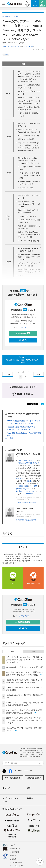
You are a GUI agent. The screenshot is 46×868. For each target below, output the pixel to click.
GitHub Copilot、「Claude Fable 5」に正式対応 (25, 667)
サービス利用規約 (16, 862)
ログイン (23, 340)
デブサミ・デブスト (10, 800)
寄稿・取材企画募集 (13, 778)
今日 (13, 652)
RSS (36, 486)
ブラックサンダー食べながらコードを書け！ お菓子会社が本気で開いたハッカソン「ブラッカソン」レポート (25, 660)
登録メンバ (20, 478)
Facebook (29, 494)
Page (8, 93)
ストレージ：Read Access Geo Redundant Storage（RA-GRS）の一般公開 (29, 235)
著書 (21, 486)
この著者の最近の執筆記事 (26, 502)
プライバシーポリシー (18, 866)
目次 (31, 64)
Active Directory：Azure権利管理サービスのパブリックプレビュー (29, 257)
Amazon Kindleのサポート (30, 216)
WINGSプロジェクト (26, 460)
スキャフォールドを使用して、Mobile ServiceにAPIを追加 (30, 175)
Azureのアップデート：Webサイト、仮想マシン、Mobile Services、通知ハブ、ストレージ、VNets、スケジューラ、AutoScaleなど (29, 76)
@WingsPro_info (22, 489)
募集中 (29, 481)
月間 (33, 652)
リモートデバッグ (27, 188)
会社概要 (13, 859)
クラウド (6, 55)
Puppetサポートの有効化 (29, 136)
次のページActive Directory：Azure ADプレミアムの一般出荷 (23, 360)
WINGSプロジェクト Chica (11, 46)
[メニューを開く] (4, 4)
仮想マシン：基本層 (26, 139)
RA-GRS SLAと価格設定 (29, 241)
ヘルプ (12, 845)
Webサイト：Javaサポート (29, 97)
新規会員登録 (23, 333)
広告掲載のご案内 (34, 778)
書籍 (30, 799)
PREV (7, 374)
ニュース (8, 788)
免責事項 (13, 856)
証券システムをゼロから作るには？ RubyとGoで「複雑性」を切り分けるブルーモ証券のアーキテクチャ (24, 720)
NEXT (39, 374)
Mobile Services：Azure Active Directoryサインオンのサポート (29, 204)
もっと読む (9, 438)
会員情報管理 (15, 852)
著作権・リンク (15, 849)
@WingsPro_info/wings (25, 491)
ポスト (32, 404)
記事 (26, 486)
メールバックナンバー (23, 327)
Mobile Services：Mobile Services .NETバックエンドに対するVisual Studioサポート (29, 161)
